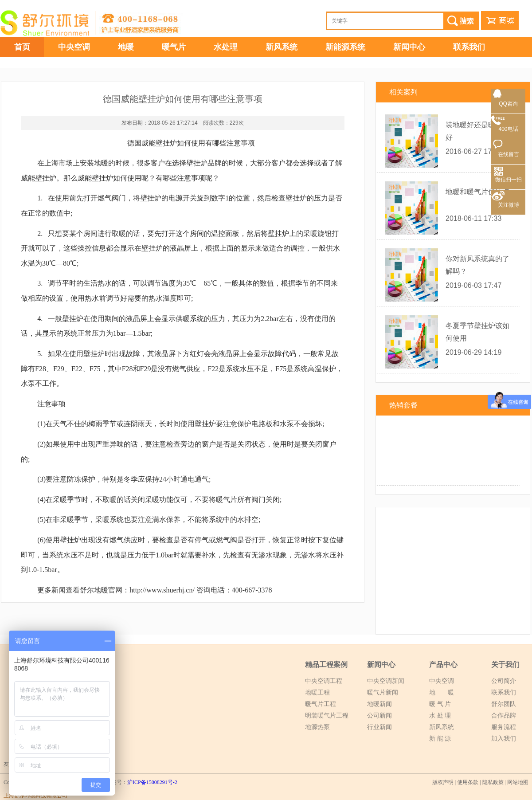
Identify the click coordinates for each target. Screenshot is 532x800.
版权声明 (443, 782)
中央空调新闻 (386, 681)
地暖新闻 (379, 704)
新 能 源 (440, 739)
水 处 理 (440, 716)
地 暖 (442, 692)
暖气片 (174, 47)
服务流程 (504, 727)
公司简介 (504, 681)
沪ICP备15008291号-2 (152, 782)
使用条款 (468, 782)
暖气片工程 (321, 704)
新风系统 (282, 47)
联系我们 (469, 47)
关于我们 (505, 665)
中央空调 (74, 47)
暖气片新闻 (383, 692)
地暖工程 (317, 692)
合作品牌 (504, 716)
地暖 (126, 47)
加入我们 (504, 739)
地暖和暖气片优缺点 (477, 192)
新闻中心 (409, 47)
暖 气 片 (440, 704)
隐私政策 (493, 782)
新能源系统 (345, 47)
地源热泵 (317, 727)
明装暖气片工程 (327, 716)
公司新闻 (379, 716)
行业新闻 (379, 727)
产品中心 (443, 665)
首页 (22, 47)
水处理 (226, 47)
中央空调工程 (324, 681)
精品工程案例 (326, 665)
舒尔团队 (504, 704)
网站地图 (518, 782)
